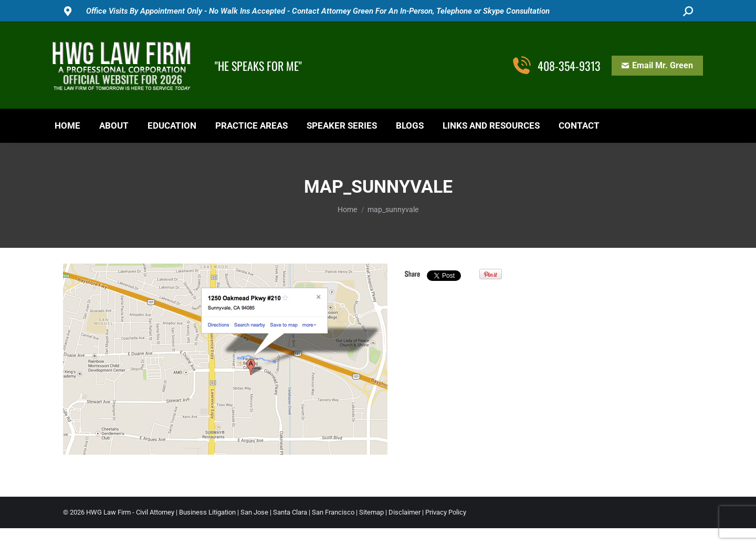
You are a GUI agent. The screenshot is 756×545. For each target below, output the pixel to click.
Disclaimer (405, 512)
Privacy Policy (446, 512)
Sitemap (371, 512)
